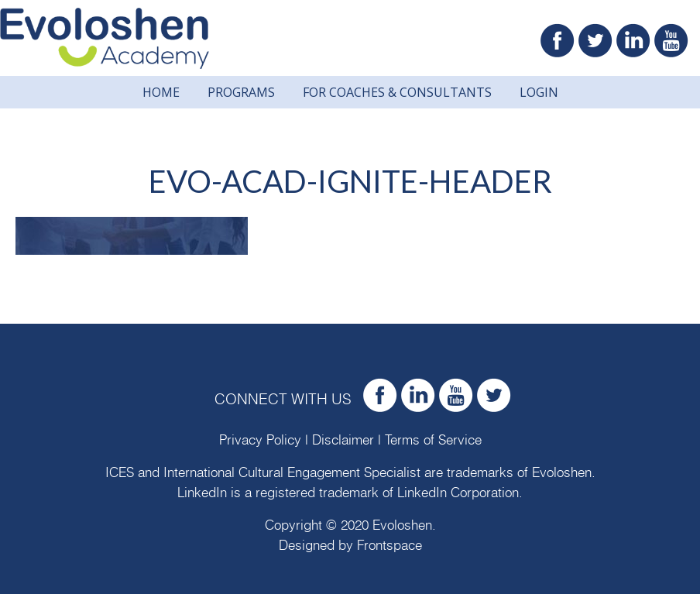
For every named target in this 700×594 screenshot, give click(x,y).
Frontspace (389, 546)
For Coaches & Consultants (397, 92)
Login (539, 92)
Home (161, 92)
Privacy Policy (260, 440)
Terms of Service (433, 440)
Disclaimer (343, 440)
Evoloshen (562, 473)
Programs (241, 92)
